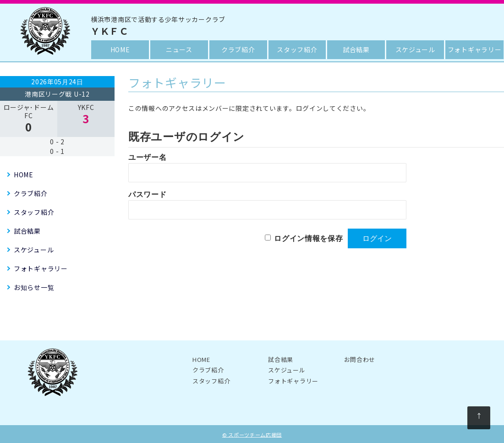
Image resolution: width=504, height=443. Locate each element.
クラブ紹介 (238, 49)
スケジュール (415, 49)
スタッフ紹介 (297, 49)
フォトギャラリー (475, 49)
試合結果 (356, 49)
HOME (120, 49)
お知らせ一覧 (34, 287)
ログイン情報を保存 (308, 238)
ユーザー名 (148, 157)
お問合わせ (360, 359)
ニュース (179, 49)
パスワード (148, 194)
